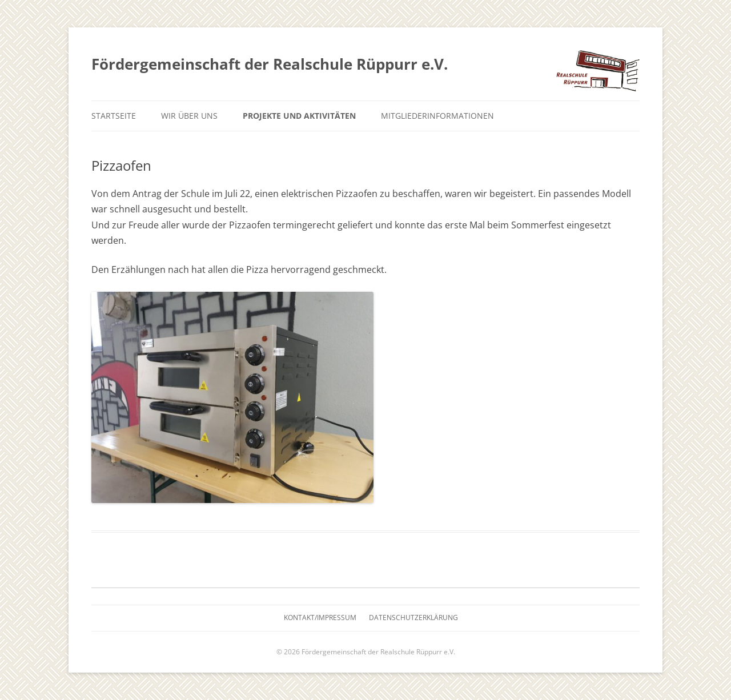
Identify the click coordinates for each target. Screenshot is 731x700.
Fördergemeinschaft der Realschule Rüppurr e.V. (270, 64)
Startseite (114, 116)
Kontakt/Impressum (320, 617)
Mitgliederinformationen (437, 116)
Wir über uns (189, 116)
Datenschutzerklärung (413, 617)
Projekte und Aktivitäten (299, 116)
